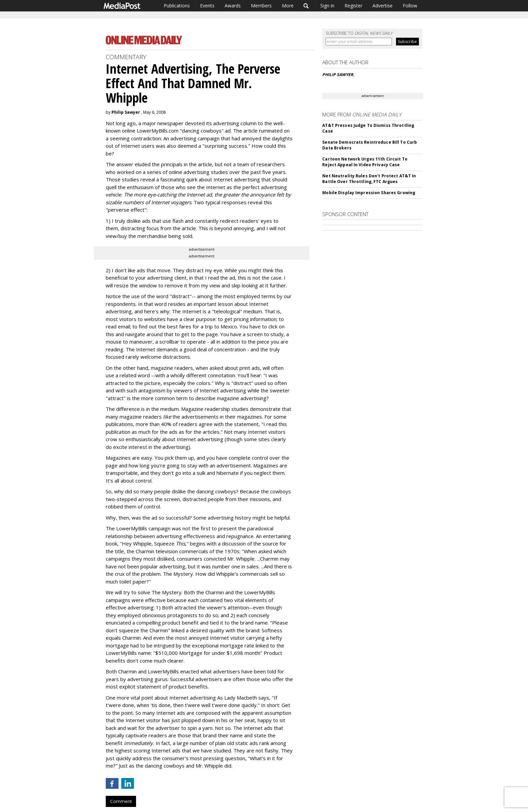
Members (261, 6)
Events (207, 6)
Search (306, 6)
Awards (233, 6)
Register (353, 6)
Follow (410, 6)
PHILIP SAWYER (338, 75)
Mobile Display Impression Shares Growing (369, 193)
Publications (177, 6)
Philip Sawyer (126, 112)
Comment (121, 801)
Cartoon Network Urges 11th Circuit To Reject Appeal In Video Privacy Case (365, 162)
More (288, 6)
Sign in (327, 6)
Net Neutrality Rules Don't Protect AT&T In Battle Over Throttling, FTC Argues (369, 179)
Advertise (383, 6)
